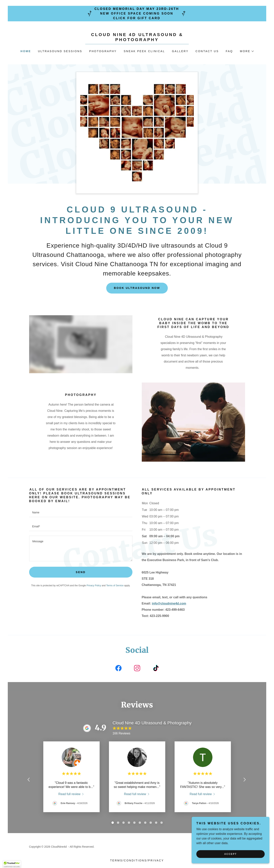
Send (81, 572)
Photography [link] (103, 51)
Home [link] (26, 51)
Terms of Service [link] (115, 586)
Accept (231, 854)
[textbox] (81, 512)
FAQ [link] (229, 51)
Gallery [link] (180, 51)
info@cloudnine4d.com (169, 603)
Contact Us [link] (207, 51)
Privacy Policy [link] (94, 586)
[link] (137, 40)
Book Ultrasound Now (137, 288)
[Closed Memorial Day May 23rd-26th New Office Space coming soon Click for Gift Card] (137, 14)
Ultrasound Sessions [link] (60, 51)
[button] (247, 51)
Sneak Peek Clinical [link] (144, 51)
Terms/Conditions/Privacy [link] (137, 860)
